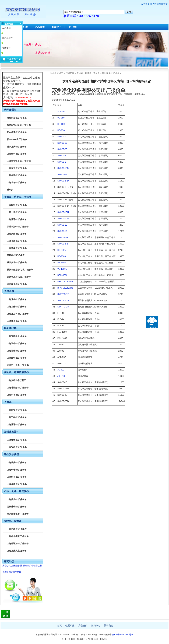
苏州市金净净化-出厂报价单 (20, 270)
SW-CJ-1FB (63, 237)
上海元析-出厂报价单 (17, 299)
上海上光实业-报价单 (17, 551)
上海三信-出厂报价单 (17, 344)
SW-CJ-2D (62, 149)
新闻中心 (57, 27)
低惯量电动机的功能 (12, 572)
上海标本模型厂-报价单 (18, 536)
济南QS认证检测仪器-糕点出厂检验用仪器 (22, 566)
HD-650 (61, 124)
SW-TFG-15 (63, 300)
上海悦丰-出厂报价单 (17, 477)
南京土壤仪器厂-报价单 (18, 514)
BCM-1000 (62, 275)
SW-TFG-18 (63, 307)
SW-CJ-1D (62, 137)
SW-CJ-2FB (63, 244)
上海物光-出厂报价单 (17, 463)
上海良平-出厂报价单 (17, 168)
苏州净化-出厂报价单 (112, 73)
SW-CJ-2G (62, 156)
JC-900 (61, 370)
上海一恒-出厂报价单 (17, 212)
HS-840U (62, 250)
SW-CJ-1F (62, 162)
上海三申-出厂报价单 (17, 417)
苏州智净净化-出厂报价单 (19, 277)
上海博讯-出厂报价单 (17, 219)
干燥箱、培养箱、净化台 (88, 73)
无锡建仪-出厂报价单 (17, 507)
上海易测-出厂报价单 (17, 484)
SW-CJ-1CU (63, 219)
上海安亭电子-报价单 (17, 336)
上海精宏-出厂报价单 (17, 205)
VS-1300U (62, 269)
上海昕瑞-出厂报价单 (17, 470)
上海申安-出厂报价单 (17, 410)
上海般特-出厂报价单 (17, 358)
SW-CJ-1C (62, 231)
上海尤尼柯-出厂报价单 (18, 314)
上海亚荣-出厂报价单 (17, 440)
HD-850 (61, 130)
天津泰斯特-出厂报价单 (18, 227)
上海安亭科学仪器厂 (16, 380)
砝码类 (10, 190)
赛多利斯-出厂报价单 (17, 118)
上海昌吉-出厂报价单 (17, 499)
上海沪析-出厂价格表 (17, 529)
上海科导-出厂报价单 (17, 395)
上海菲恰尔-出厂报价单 (18, 388)
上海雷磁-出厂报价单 (17, 351)
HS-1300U (62, 256)
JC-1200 (61, 376)
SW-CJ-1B (62, 225)
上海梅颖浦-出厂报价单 (18, 544)
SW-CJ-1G (62, 143)
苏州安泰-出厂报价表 (17, 262)
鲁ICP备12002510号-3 (123, 635)
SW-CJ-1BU (63, 212)
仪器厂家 (70, 73)
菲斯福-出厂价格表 (16, 255)
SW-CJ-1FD (63, 168)
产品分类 (40, 27)
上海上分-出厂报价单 (17, 307)
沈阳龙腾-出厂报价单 (17, 147)
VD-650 (61, 111)
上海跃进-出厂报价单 (17, 234)
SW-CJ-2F (62, 174)
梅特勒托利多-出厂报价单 (19, 125)
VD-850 (61, 118)
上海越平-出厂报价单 (17, 175)
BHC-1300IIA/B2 (65, 282)
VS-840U (62, 263)
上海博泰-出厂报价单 (17, 248)
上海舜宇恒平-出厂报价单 (19, 161)
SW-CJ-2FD (63, 181)
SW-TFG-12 (63, 294)
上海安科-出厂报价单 (17, 447)
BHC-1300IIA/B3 (65, 288)
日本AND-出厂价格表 (17, 139)
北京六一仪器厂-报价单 (18, 365)
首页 (61, 73)
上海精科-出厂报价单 (17, 154)
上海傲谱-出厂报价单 (17, 321)
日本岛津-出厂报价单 (17, 132)
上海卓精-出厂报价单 (17, 183)
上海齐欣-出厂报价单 (17, 241)
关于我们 (73, 27)
